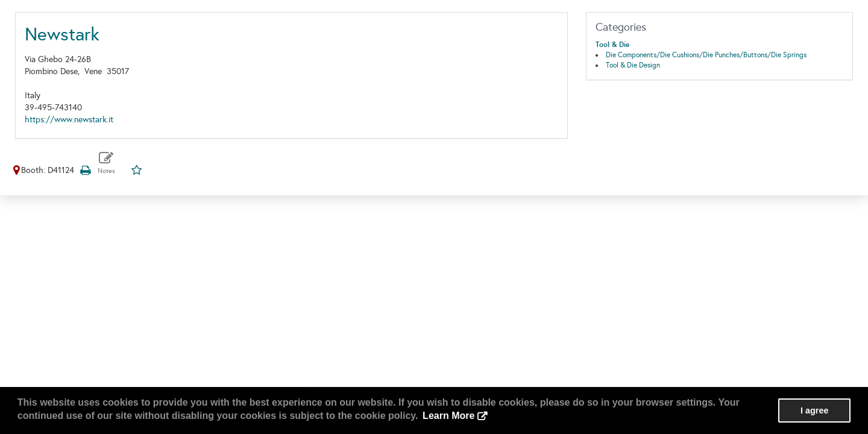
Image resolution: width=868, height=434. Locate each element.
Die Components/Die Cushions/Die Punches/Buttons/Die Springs (706, 55)
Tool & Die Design (633, 65)
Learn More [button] (448, 416)
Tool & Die (612, 45)
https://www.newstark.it (69, 120)
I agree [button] (814, 410)
